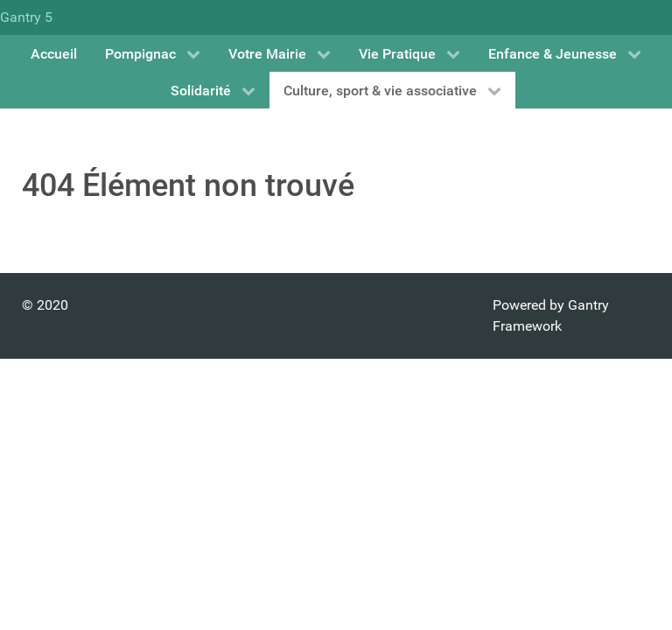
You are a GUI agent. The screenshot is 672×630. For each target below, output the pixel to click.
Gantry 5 (26, 17)
